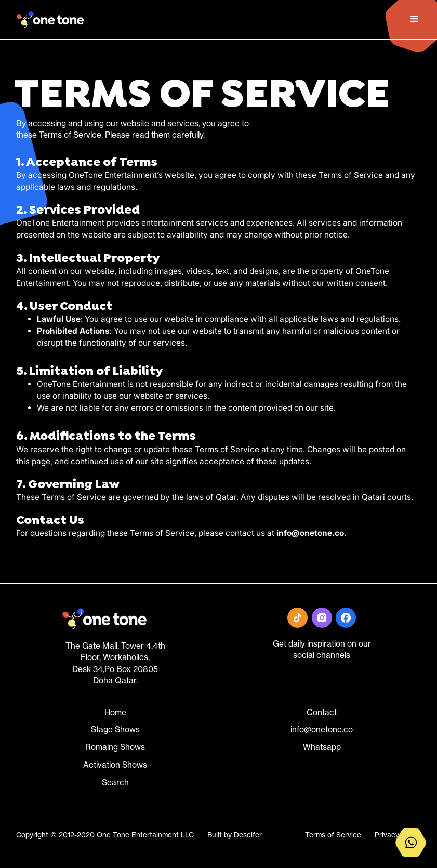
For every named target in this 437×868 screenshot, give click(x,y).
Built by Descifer (235, 835)
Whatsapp (322, 747)
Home (115, 712)
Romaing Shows (115, 747)
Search (115, 782)
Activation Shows (115, 765)
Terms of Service (333, 835)
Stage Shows (115, 729)
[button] (413, 19)
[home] (51, 19)
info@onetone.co (322, 729)
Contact (322, 712)
